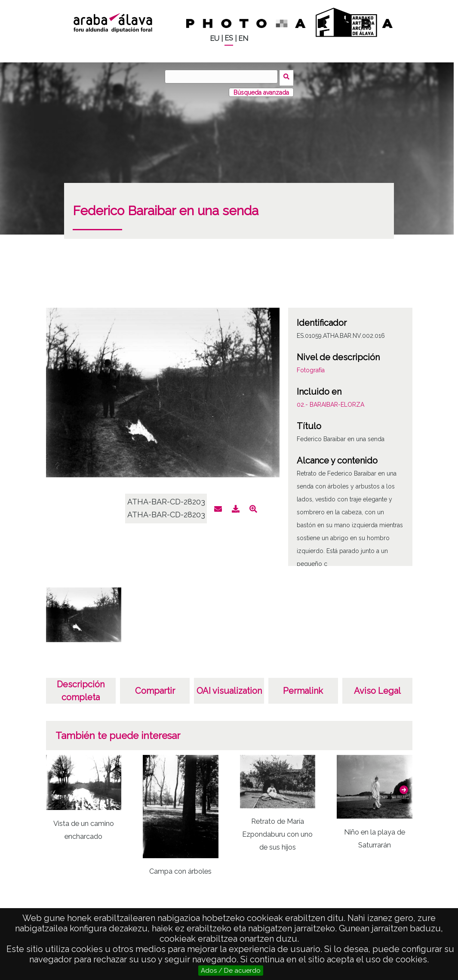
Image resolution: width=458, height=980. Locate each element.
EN (243, 39)
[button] (404, 787)
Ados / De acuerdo (231, 971)
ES (229, 38)
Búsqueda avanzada (261, 90)
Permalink (303, 689)
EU (215, 39)
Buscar (288, 76)
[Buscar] (223, 77)
